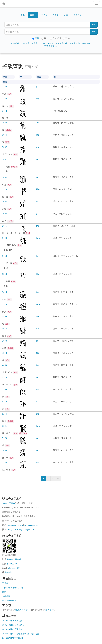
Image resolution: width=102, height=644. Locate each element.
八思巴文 (77, 15)
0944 (4, 135)
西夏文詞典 (75, 43)
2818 (4, 274)
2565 (4, 226)
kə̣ (37, 402)
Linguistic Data (9, 601)
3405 (4, 316)
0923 (4, 123)
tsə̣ (38, 292)
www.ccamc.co (31, 525)
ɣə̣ (37, 214)
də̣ (37, 341)
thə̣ (38, 99)
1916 (4, 189)
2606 (4, 238)
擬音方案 (86, 43)
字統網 (5, 583)
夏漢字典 (36, 43)
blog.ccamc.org (15, 529)
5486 (4, 450)
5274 (4, 438)
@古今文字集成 (14, 559)
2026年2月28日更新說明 (13, 621)
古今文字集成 (9, 503)
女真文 (56, 15)
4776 (4, 377)
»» (58, 478)
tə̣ (37, 201)
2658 (4, 256)
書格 (4, 592)
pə (37, 377)
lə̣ (37, 256)
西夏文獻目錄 (51, 46)
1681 (4, 159)
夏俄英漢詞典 (62, 43)
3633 (4, 341)
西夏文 (33, 15)
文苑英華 (6, 596)
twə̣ (38, 226)
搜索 (94, 24)
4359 (4, 365)
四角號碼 (15, 43)
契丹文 (44, 15)
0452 (4, 111)
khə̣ (38, 189)
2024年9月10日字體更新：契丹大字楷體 (21, 634)
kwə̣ (38, 238)
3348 (4, 304)
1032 (4, 147)
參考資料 (49, 610)
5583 (4, 462)
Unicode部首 (47, 43)
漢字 (23, 15)
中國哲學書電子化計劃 (12, 588)
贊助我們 (9, 572)
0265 (4, 87)
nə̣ (37, 177)
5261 (4, 426)
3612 (4, 329)
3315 (4, 292)
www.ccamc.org (16, 525)
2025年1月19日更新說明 (13, 629)
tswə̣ (38, 304)
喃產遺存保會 (21, 610)
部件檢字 (25, 43)
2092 (4, 214)
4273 (4, 353)
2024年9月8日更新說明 (13, 638)
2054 (4, 201)
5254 (4, 414)
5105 (4, 389)
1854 (4, 177)
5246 (4, 402)
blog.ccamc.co (30, 529)
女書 (66, 15)
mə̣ (38, 135)
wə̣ (37, 123)
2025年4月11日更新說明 (13, 625)
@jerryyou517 (13, 564)
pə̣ (37, 87)
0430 (4, 99)
